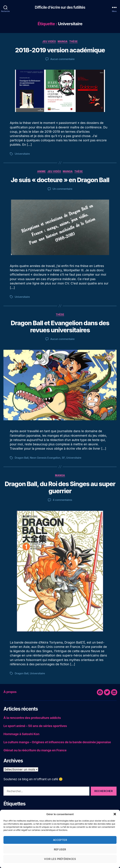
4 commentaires (62, 500)
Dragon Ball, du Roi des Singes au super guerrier (60, 487)
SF (63, 458)
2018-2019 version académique (60, 50)
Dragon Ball (22, 458)
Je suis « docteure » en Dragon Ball (60, 180)
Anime (41, 171)
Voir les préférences (60, 859)
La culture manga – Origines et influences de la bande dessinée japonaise (57, 742)
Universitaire (22, 154)
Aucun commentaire (62, 59)
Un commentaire (63, 189)
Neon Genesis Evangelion (45, 458)
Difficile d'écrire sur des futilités (60, 7)
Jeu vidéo (49, 41)
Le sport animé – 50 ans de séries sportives (35, 726)
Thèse (74, 41)
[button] (115, 814)
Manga (63, 41)
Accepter (60, 840)
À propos (10, 692)
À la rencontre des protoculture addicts (32, 718)
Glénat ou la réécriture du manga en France (35, 750)
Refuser (60, 849)
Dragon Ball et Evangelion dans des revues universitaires (60, 327)
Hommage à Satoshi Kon (21, 734)
